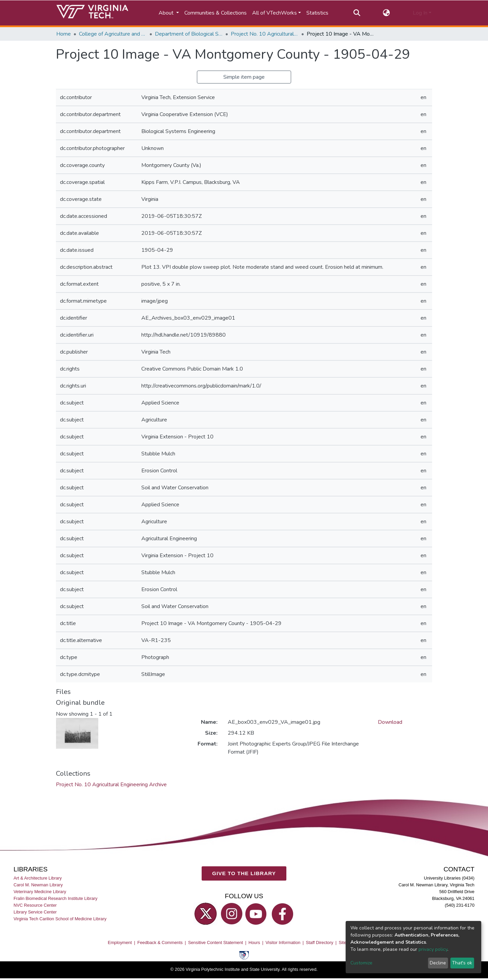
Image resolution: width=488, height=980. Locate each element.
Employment (120, 943)
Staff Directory (320, 943)
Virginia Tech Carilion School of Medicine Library (60, 919)
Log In (420, 13)
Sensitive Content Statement (216, 943)
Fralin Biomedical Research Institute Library (56, 898)
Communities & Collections (216, 13)
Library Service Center (35, 912)
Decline (438, 963)
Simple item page (244, 77)
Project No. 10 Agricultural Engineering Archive (265, 34)
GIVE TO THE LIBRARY (244, 874)
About (167, 13)
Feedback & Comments (160, 943)
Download (390, 722)
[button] (387, 13)
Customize (361, 963)
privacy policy (433, 949)
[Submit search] (357, 13)
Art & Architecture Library (38, 878)
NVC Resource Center (35, 906)
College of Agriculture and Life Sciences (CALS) (113, 34)
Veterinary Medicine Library (40, 892)
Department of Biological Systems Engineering (189, 34)
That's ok (462, 963)
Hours (254, 943)
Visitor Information (283, 943)
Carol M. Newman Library (38, 885)
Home (64, 34)
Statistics (317, 13)
